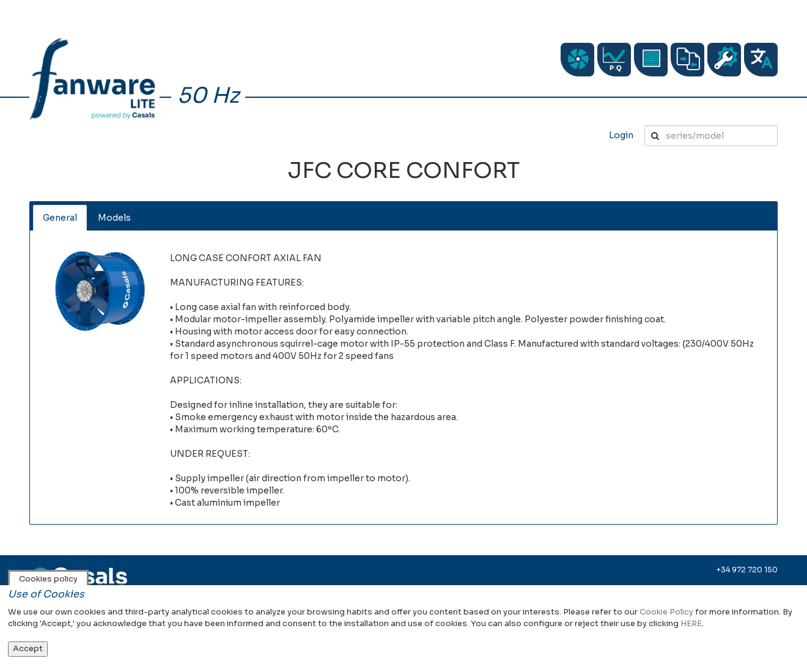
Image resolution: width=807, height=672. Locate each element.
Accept (28, 648)
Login (621, 135)
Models (114, 218)
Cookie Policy (666, 612)
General (60, 218)
